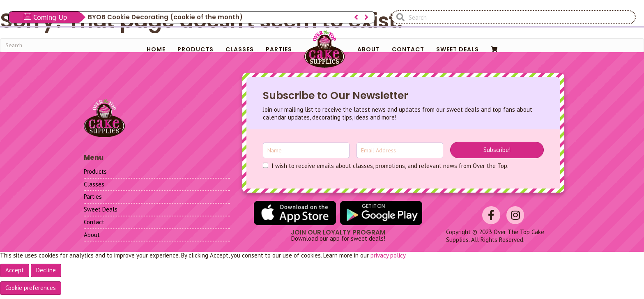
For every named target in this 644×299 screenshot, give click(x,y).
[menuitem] (494, 49)
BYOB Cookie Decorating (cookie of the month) (165, 17)
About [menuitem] (369, 49)
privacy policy (388, 255)
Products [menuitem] (195, 49)
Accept (15, 270)
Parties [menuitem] (279, 49)
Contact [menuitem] (408, 49)
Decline (46, 270)
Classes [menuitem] (240, 49)
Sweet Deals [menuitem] (458, 49)
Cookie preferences (31, 288)
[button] (497, 150)
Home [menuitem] (156, 49)
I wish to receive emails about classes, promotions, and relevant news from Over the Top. (390, 166)
